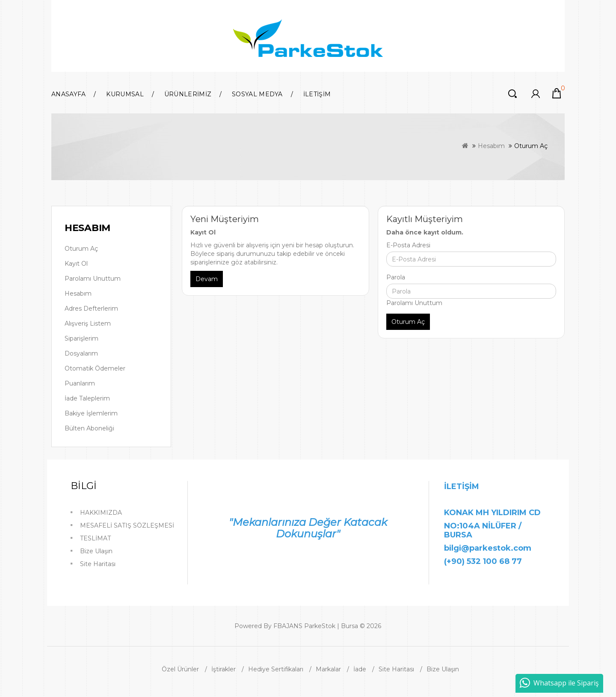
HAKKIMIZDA (101, 513)
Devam (207, 279)
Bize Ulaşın (96, 551)
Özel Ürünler (180, 669)
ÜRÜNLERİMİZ (188, 94)
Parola (396, 277)
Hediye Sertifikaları (276, 669)
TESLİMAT (95, 538)
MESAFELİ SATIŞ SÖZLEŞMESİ (127, 525)
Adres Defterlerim (91, 308)
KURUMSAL (125, 94)
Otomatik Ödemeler (95, 368)
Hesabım (491, 146)
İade (360, 669)
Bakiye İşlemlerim (91, 413)
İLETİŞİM (317, 94)
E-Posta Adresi (408, 245)
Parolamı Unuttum (93, 279)
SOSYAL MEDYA (257, 94)
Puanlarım (80, 383)
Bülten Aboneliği (89, 428)
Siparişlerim (81, 338)
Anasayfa (68, 94)
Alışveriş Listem (88, 323)
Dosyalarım (81, 353)
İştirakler (224, 669)
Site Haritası (98, 564)
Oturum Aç (531, 146)
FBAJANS (288, 626)
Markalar (328, 669)
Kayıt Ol (76, 264)
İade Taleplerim (87, 398)
